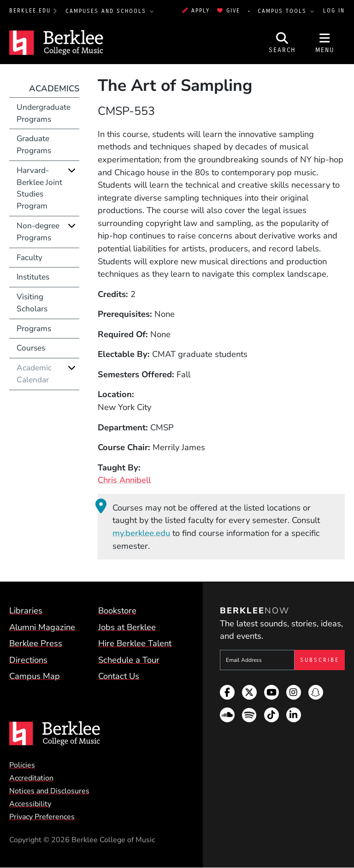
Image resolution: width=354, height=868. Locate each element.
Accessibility (30, 804)
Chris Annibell (124, 480)
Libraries (26, 610)
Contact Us (119, 676)
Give (229, 11)
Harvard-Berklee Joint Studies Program (39, 188)
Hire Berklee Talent (135, 643)
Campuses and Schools (107, 11)
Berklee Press (36, 643)
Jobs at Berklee (127, 627)
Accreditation (31, 778)
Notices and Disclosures (49, 791)
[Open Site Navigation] (325, 43)
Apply (196, 11)
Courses (31, 348)
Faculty (29, 258)
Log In (334, 11)
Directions (28, 660)
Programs (34, 329)
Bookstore (117, 610)
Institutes (33, 277)
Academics (54, 88)
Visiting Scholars (32, 303)
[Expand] (72, 170)
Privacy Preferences (42, 817)
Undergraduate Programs (44, 113)
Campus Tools (283, 11)
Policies (22, 765)
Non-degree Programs (38, 232)
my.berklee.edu (141, 533)
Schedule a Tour (129, 660)
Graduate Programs (34, 145)
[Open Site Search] (283, 43)
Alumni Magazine (42, 627)
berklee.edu (30, 11)
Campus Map (35, 676)
